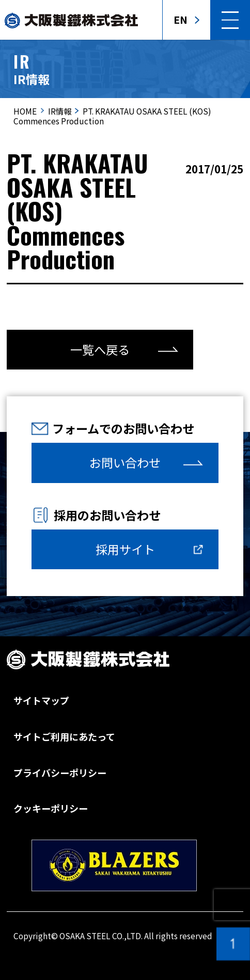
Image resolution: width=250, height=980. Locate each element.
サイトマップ (41, 700)
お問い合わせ (125, 462)
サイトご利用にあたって (64, 736)
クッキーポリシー (51, 808)
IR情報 (60, 111)
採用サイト (125, 549)
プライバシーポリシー (60, 773)
